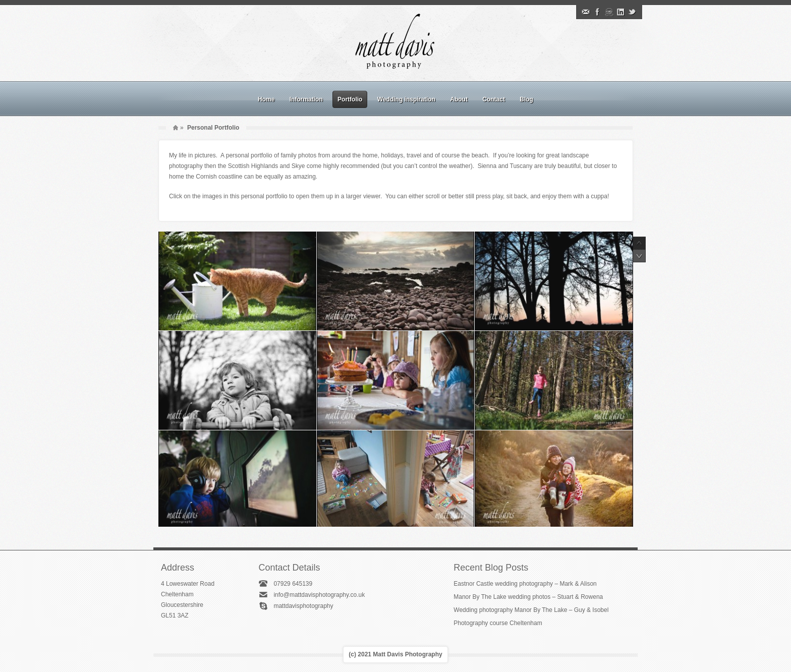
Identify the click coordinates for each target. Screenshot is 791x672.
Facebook (597, 12)
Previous (639, 243)
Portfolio (350, 99)
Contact (494, 99)
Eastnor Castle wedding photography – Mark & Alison (525, 584)
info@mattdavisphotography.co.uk (319, 595)
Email (586, 12)
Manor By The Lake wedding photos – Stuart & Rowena (528, 597)
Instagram (609, 12)
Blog (526, 99)
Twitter (632, 12)
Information (306, 99)
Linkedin (620, 12)
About (459, 99)
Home (266, 99)
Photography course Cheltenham (498, 623)
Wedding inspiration (406, 99)
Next (639, 256)
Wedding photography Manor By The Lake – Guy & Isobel (531, 610)
